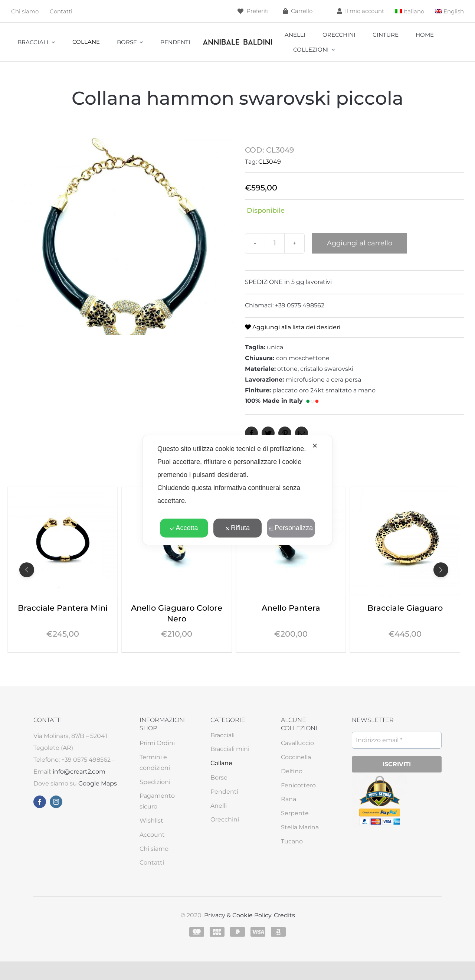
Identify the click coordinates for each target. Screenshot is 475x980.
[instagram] (56, 802)
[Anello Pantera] (405, 492)
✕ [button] (315, 446)
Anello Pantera (405, 608)
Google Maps (98, 783)
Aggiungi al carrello (360, 243)
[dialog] (237, 490)
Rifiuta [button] (237, 528)
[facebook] (40, 802)
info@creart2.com (79, 772)
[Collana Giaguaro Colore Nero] (63, 492)
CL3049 (270, 162)
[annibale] (237, 41)
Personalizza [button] (291, 528)
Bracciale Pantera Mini (177, 608)
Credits (284, 915)
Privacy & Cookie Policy (238, 915)
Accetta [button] (184, 528)
